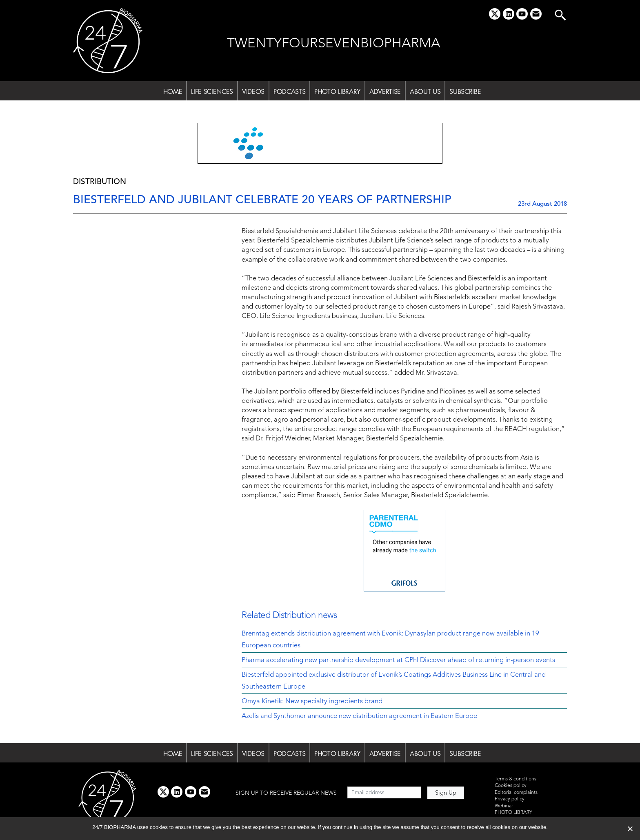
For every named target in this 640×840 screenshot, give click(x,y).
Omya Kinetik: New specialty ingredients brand (312, 702)
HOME (173, 91)
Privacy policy (510, 799)
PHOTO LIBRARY (337, 91)
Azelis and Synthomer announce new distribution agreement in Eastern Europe (359, 716)
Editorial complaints (516, 793)
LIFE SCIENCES (212, 91)
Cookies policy (511, 786)
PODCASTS (289, 91)
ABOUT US (425, 91)
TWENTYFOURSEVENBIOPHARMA (334, 44)
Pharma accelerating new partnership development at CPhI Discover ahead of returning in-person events (398, 660)
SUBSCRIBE (465, 91)
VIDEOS (253, 91)
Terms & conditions (516, 779)
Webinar (504, 806)
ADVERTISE (385, 91)
